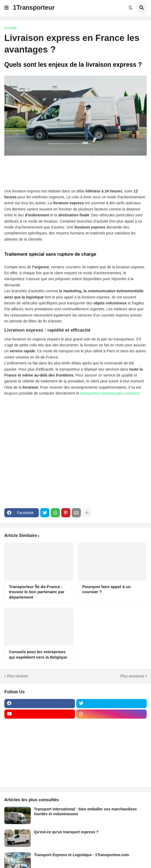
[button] (6, 8)
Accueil (10, 28)
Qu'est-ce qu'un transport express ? (66, 832)
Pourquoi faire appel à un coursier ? (107, 589)
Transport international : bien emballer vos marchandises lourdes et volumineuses (85, 811)
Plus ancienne (132, 676)
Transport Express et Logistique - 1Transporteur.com (81, 855)
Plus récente (18, 676)
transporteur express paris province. (111, 393)
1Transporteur (34, 8)
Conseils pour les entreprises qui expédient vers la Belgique (38, 654)
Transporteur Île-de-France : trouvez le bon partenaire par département (37, 592)
